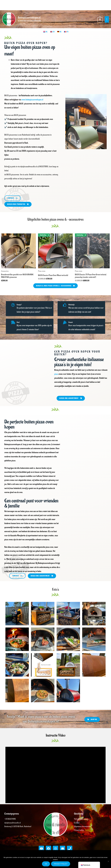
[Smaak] (65, 325)
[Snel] (13, 325)
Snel (19, 324)
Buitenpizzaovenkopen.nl (31, 18)
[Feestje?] (13, 308)
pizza (56, 376)
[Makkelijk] (65, 308)
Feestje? (20, 307)
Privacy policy (61, 864)
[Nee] (108, 861)
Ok (46, 864)
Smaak (72, 324)
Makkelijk (73, 307)
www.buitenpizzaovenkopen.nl (32, 101)
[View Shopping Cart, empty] (100, 20)
